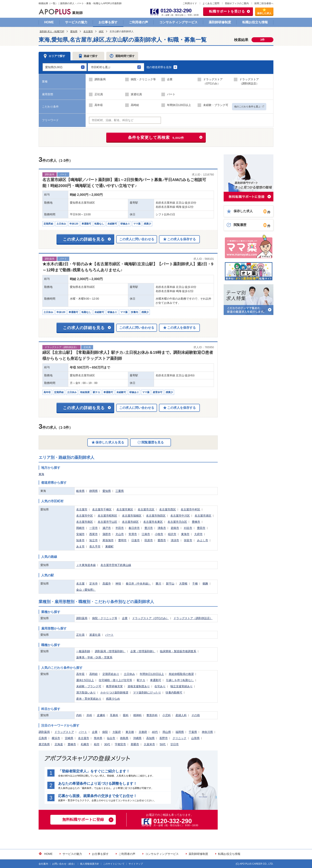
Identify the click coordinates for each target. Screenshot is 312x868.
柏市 (97, 744)
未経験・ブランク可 (89, 686)
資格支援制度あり (139, 686)
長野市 (164, 738)
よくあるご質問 (211, 3)
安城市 (80, 534)
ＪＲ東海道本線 (86, 565)
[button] (116, 67)
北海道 (59, 744)
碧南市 (175, 528)
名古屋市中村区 (190, 509)
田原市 (149, 540)
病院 (105, 732)
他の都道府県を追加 (162, 67)
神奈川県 (207, 732)
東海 (41, 474)
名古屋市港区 (203, 516)
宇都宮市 (120, 744)
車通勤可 (156, 680)
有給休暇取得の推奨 (181, 674)
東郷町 (109, 546)
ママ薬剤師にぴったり (147, 692)
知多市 (80, 540)
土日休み (129, 674)
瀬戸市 (107, 528)
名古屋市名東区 (153, 522)
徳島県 (124, 738)
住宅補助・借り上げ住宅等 (115, 680)
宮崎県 (69, 738)
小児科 (167, 715)
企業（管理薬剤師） (143, 651)
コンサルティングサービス (178, 22)
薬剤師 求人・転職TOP (52, 31)
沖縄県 (137, 738)
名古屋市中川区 (180, 516)
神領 (118, 584)
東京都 (130, 732)
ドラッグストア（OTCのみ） (150, 618)
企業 (125, 618)
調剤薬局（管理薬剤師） (110, 651)
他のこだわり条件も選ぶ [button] (249, 107)
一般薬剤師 (83, 651)
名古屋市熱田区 (156, 516)
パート (109, 635)
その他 (196, 715)
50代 (163, 744)
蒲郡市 (107, 534)
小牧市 (159, 534)
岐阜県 (80, 491)
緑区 (101, 31)
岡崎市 (80, 528)
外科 (89, 715)
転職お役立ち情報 (255, 22)
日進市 (136, 540)
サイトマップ (136, 864)
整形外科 (152, 715)
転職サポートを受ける (227, 11)
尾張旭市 (108, 540)
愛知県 (74, 31)
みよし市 (203, 540)
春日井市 (134, 528)
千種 (195, 584)
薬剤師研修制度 (220, 22)
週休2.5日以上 (85, 680)
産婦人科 (181, 715)
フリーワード (50, 120)
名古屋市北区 (146, 509)
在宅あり (160, 686)
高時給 (94, 674)
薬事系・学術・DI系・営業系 (94, 657)
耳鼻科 (114, 715)
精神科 (137, 715)
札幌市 (85, 744)
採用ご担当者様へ (264, 3)
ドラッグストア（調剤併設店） (193, 618)
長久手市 (95, 546)
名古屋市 (88, 31)
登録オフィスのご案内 (237, 3)
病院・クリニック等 (105, 618)
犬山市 (120, 534)
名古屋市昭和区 (107, 516)
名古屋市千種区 (102, 509)
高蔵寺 (107, 584)
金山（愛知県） (86, 590)
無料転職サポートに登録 (83, 819)
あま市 (80, 546)
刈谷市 (188, 528)
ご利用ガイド (190, 3)
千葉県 (193, 732)
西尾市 (94, 534)
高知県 (150, 738)
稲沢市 (172, 534)
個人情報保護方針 (90, 864)
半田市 (120, 528)
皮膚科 (101, 715)
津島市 (162, 528)
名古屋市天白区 (177, 522)
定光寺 (94, 584)
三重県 (120, 491)
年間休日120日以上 (152, 674)
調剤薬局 (82, 618)
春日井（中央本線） (138, 584)
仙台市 (111, 738)
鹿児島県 (44, 744)
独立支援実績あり (181, 686)
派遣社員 (95, 635)
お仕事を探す (108, 22)
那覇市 (135, 744)
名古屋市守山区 (107, 522)
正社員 (80, 635)
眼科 (126, 715)
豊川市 (149, 528)
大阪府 (117, 732)
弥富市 (188, 540)
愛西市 (162, 540)
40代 (155, 732)
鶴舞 (205, 584)
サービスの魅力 (76, 22)
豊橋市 (196, 522)
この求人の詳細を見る (84, 239)
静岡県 (94, 491)
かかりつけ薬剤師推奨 (114, 692)
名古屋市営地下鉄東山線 (116, 565)
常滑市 (133, 534)
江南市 (146, 534)
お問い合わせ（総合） (64, 864)
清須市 (175, 540)
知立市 (94, 540)
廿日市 (175, 744)
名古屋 (80, 584)
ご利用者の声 (138, 22)
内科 (79, 715)
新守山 (170, 584)
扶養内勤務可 (174, 692)
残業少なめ (113, 699)
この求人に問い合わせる (137, 239)
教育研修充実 (114, 686)
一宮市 (94, 528)
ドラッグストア (64, 732)
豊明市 (122, 540)
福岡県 (180, 732)
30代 (107, 744)
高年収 (80, 674)
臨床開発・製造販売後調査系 (178, 651)
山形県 (195, 738)
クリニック (179, 738)
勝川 (158, 584)
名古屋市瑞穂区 (132, 516)
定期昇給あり (111, 674)
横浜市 (56, 738)
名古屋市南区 (85, 522)
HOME (49, 22)
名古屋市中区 (85, 516)
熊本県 (98, 738)
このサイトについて (114, 864)
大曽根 (183, 584)
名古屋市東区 (125, 509)
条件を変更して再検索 (156, 137)
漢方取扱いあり (86, 692)
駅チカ (141, 680)
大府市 (198, 534)
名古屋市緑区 (130, 522)
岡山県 (167, 732)
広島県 (43, 738)
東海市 (185, 534)
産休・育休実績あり (89, 699)
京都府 (143, 732)
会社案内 (43, 864)
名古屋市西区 (168, 509)
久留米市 (149, 744)
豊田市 (201, 528)
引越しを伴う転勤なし (180, 680)
